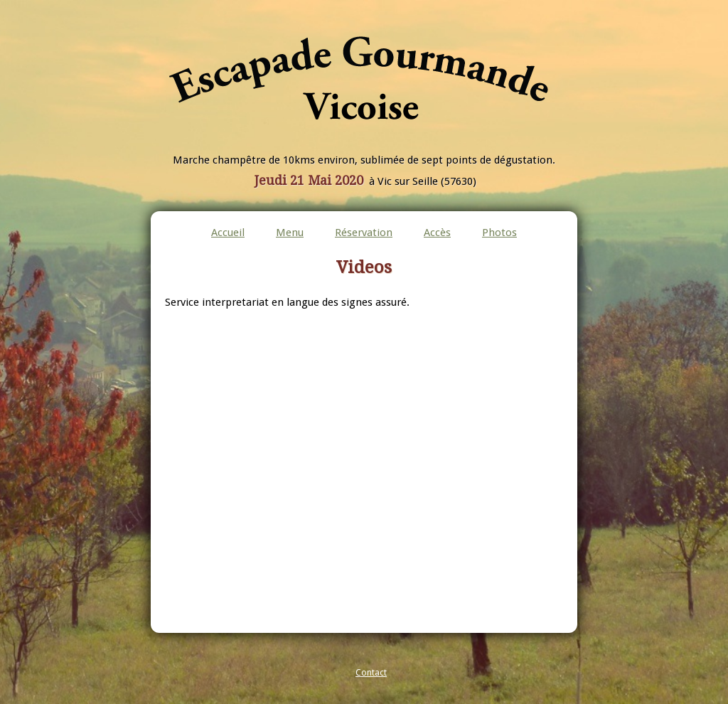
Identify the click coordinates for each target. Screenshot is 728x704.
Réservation (364, 233)
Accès (437, 233)
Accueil (228, 233)
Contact (371, 673)
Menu (290, 233)
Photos (499, 233)
